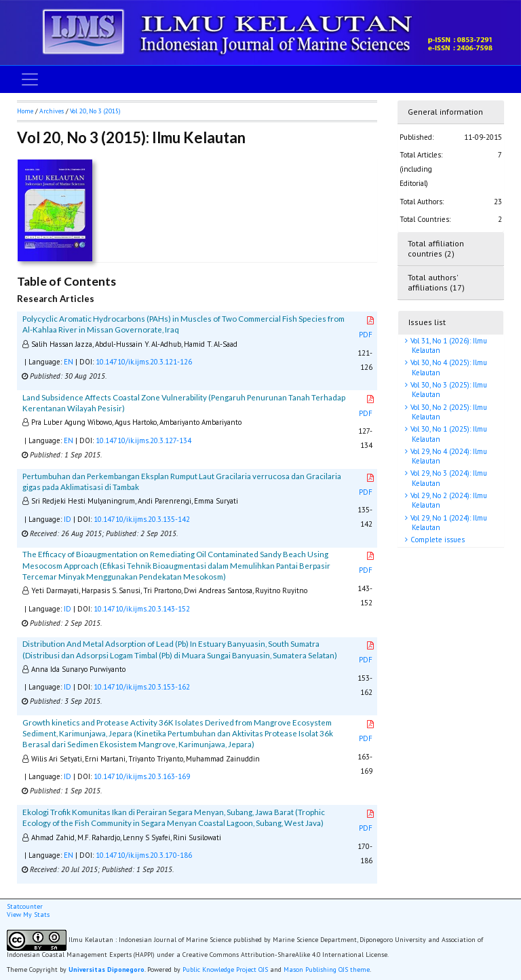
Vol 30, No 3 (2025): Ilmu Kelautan (448, 390)
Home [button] (25, 111)
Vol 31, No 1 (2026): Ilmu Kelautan (448, 345)
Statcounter (25, 906)
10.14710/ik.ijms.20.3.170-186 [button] (144, 855)
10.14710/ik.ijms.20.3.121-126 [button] (144, 362)
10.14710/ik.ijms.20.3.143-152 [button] (142, 609)
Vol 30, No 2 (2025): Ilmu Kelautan (448, 412)
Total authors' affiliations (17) (436, 282)
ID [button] (67, 519)
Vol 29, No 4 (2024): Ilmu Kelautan (448, 456)
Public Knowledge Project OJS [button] (225, 969)
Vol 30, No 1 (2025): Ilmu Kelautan (448, 434)
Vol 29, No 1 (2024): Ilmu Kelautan (448, 523)
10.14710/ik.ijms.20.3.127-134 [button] (143, 440)
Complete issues (437, 540)
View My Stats (28, 915)
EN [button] (69, 362)
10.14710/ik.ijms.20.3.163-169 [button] (142, 776)
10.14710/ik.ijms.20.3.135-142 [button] (142, 519)
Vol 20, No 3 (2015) (95, 111)
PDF (367, 328)
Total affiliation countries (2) (436, 248)
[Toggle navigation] (30, 79)
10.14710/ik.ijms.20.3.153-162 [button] (142, 687)
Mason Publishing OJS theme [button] (327, 969)
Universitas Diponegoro (107, 969)
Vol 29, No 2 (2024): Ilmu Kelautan (448, 500)
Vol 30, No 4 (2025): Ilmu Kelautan (448, 367)
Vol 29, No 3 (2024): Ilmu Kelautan (448, 478)
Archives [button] (52, 111)
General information (445, 112)
